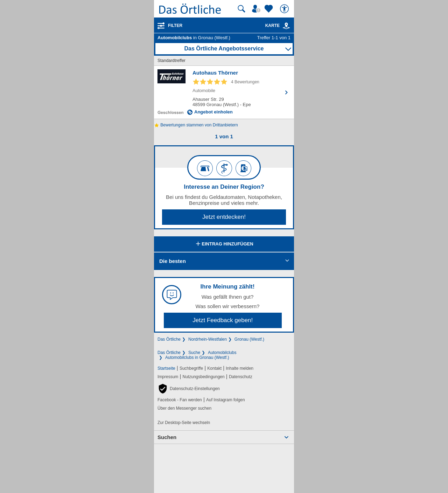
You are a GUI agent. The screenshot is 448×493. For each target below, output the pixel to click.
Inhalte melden (240, 368)
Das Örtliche (169, 339)
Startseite (166, 368)
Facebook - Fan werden (180, 400)
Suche (194, 353)
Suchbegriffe (191, 368)
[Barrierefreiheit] (285, 9)
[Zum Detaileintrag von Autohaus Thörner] (224, 92)
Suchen (167, 437)
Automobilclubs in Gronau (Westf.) (197, 357)
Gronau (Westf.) (249, 339)
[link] (286, 26)
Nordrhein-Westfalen (208, 339)
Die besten (173, 261)
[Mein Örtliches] (257, 9)
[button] (189, 389)
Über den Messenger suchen (184, 408)
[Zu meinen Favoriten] (269, 9)
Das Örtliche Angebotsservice (224, 48)
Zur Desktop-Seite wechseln (184, 423)
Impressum (168, 377)
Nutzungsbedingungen (204, 377)
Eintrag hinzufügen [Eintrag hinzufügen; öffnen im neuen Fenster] (224, 244)
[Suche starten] (241, 9)
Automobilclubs (222, 353)
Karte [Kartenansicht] (278, 26)
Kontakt (214, 368)
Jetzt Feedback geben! (223, 320)
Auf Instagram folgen (226, 400)
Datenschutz (241, 377)
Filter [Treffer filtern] (175, 26)
